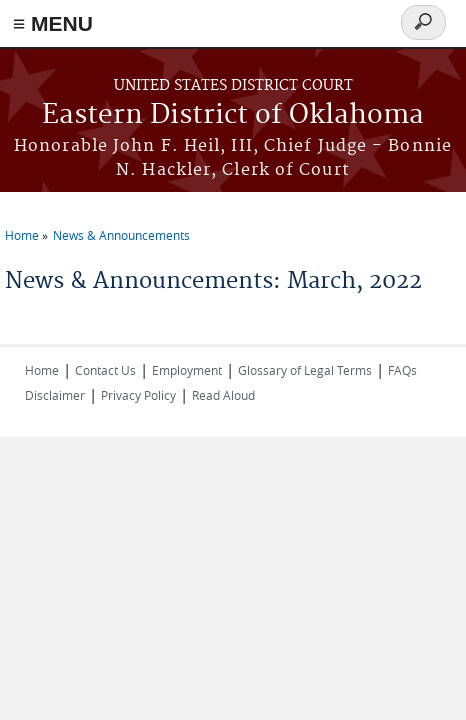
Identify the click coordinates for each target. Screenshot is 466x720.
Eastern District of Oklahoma (233, 115)
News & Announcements (121, 235)
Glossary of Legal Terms (305, 370)
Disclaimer (55, 395)
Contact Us (105, 370)
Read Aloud (223, 395)
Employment (187, 370)
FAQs (402, 370)
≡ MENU (53, 23)
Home (22, 235)
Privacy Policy (138, 395)
